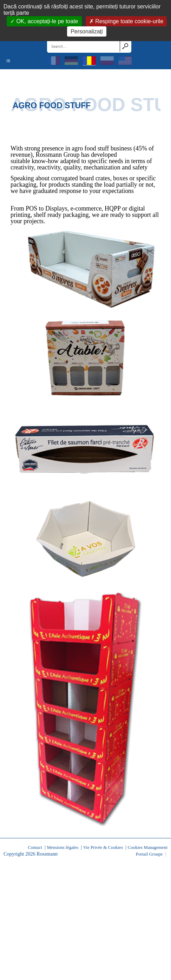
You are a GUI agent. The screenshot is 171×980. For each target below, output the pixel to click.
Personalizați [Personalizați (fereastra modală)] (87, 31)
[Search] (84, 46)
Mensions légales (63, 847)
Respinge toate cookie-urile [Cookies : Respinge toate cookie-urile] (129, 21)
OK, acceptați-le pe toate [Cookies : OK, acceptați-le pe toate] (47, 21)
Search (125, 46)
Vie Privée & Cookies (103, 847)
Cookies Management (148, 847)
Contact (35, 847)
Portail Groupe (149, 854)
